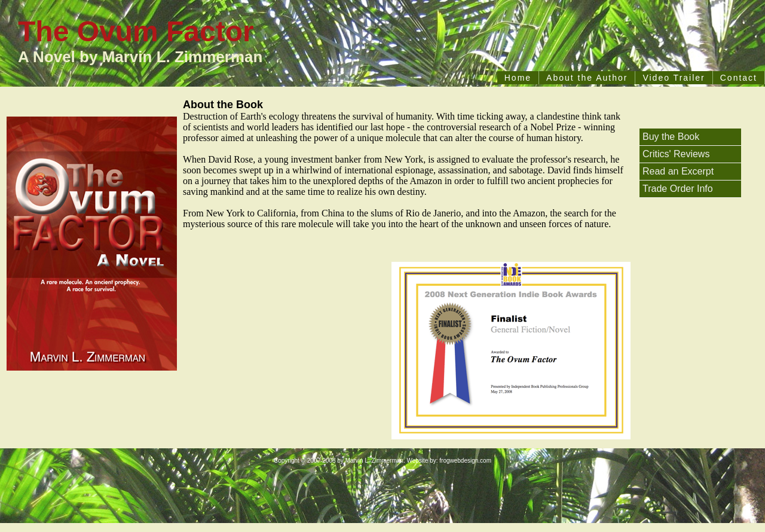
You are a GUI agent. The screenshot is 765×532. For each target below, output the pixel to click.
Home (518, 78)
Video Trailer (674, 78)
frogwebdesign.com (465, 461)
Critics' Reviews (676, 154)
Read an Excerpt (678, 171)
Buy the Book (671, 137)
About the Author (587, 78)
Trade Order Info (678, 189)
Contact (739, 78)
